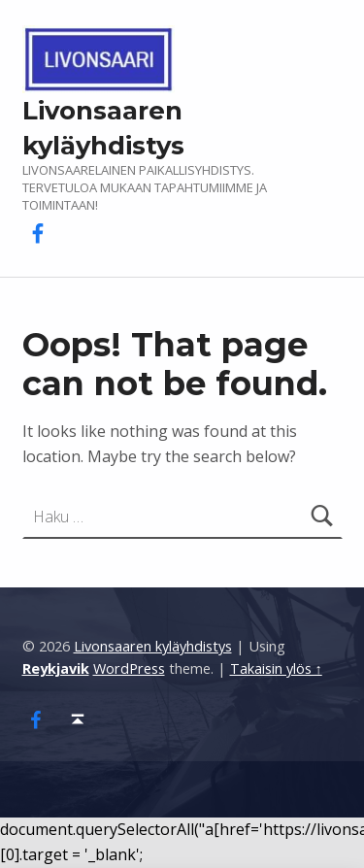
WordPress (129, 668)
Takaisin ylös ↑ (276, 668)
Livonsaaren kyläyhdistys (153, 646)
